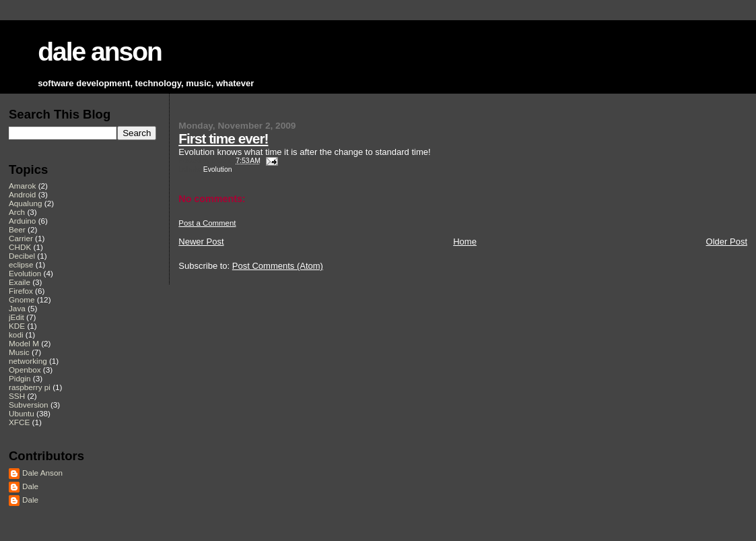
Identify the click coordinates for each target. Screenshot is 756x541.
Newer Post (201, 242)
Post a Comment (207, 223)
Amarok (22, 186)
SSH (17, 396)
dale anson (100, 52)
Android (22, 194)
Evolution (218, 169)
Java (17, 308)
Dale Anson (42, 473)
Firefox (21, 291)
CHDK (20, 247)
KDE (17, 326)
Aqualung (26, 203)
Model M (24, 343)
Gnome (22, 299)
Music (19, 352)
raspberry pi (30, 387)
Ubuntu (22, 413)
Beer (17, 229)
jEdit (16, 317)
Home (465, 242)
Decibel (22, 256)
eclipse (21, 264)
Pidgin (20, 378)
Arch (17, 212)
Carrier (21, 238)
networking (28, 361)
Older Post (727, 242)
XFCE (19, 422)
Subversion (29, 405)
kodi (16, 335)
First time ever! (223, 138)
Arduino (22, 221)
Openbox (25, 370)
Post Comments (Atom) (278, 266)
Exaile (20, 282)
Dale (30, 486)
